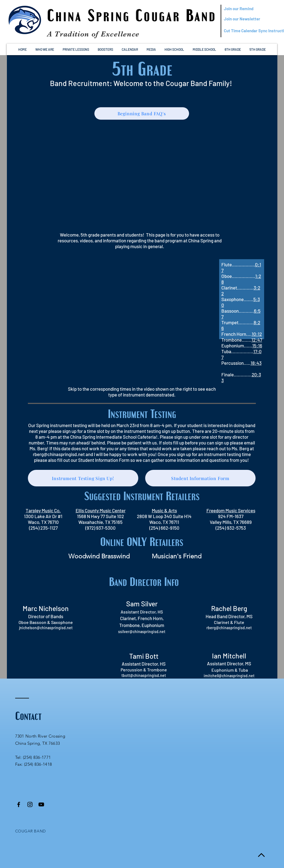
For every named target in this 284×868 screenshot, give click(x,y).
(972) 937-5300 (100, 528)
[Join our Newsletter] (250, 19)
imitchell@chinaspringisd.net (229, 676)
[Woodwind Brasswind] (99, 556)
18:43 (256, 363)
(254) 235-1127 (43, 528)
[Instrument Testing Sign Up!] (83, 478)
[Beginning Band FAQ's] (142, 113)
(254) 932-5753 (231, 528)
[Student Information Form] (200, 478)
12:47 (257, 340)
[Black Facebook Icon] (19, 804)
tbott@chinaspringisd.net (144, 675)
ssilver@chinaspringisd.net (142, 632)
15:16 (257, 345)
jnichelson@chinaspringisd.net (46, 628)
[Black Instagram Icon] (30, 804)
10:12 (257, 334)
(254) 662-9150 (164, 528)
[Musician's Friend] (177, 556)
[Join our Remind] (250, 9)
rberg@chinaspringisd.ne (228, 628)
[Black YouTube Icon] (41, 804)
